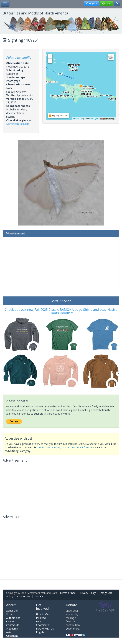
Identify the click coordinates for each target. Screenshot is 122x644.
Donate (39, 596)
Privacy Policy (88, 593)
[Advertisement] (61, 265)
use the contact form (77, 447)
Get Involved (42, 607)
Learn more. (73, 629)
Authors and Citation (13, 620)
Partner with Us (45, 629)
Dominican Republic (18, 124)
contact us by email (49, 447)
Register (41, 632)
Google (94, 118)
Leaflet (76, 118)
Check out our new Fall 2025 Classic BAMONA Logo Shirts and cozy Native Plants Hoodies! (61, 311)
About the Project (12, 612)
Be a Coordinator (43, 623)
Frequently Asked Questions (12, 632)
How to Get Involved (43, 616)
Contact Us (24, 596)
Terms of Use (68, 593)
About (11, 605)
